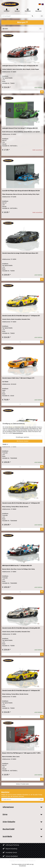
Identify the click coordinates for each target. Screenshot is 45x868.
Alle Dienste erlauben (22, 441)
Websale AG (32, 861)
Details (5, 444)
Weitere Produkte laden (22, 784)
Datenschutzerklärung (18, 433)
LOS (41, 799)
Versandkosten (22, 866)
